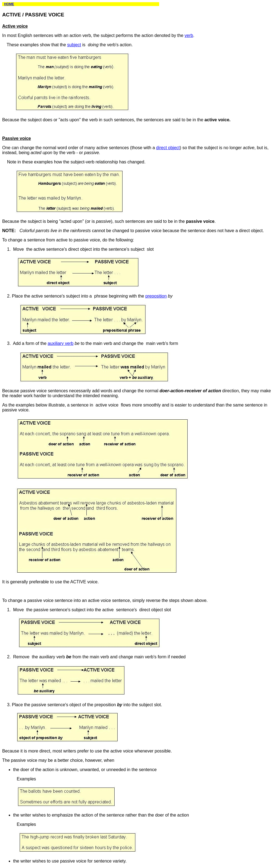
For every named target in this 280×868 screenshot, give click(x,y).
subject (74, 45)
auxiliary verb (60, 343)
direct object (168, 148)
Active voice (15, 26)
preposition (156, 296)
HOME (9, 4)
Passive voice (17, 138)
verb (189, 35)
